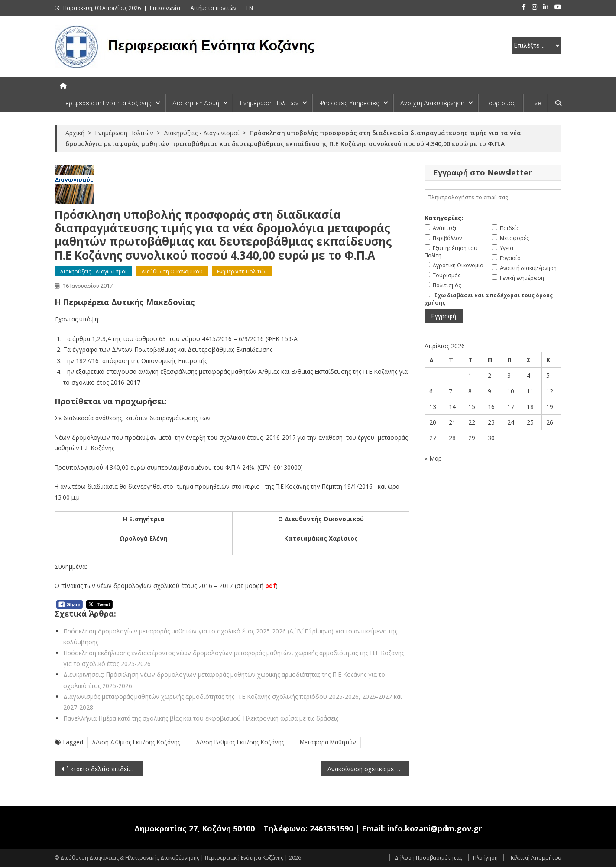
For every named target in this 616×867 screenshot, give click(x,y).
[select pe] (537, 45)
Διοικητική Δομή (196, 103)
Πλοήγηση (485, 858)
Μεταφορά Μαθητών (328, 742)
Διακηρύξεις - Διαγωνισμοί (93, 271)
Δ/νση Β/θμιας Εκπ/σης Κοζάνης (240, 742)
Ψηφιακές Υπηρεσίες (349, 103)
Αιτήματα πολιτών (213, 8)
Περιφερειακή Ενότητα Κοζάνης (107, 103)
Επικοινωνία (165, 8)
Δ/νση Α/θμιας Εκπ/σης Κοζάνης (136, 742)
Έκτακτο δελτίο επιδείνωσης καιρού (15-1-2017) (105, 769)
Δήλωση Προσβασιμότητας (428, 858)
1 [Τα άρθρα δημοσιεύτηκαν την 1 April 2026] (470, 375)
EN (250, 8)
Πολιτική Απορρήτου (535, 858)
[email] (493, 197)
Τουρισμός (501, 103)
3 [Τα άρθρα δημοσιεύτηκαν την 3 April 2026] (509, 375)
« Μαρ (433, 458)
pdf (271, 586)
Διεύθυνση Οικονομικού (172, 271)
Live (535, 103)
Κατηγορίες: (444, 218)
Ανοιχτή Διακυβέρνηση (432, 103)
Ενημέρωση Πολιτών (269, 103)
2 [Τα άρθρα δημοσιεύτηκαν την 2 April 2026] (490, 375)
